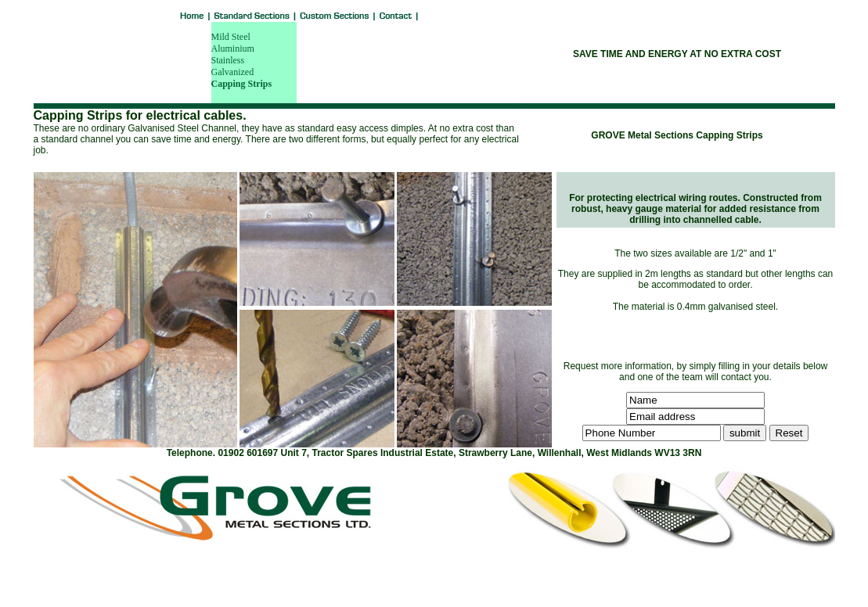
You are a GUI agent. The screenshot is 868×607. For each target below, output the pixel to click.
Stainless (228, 60)
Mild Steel (231, 37)
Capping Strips (242, 84)
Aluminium (233, 48)
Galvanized (233, 72)
